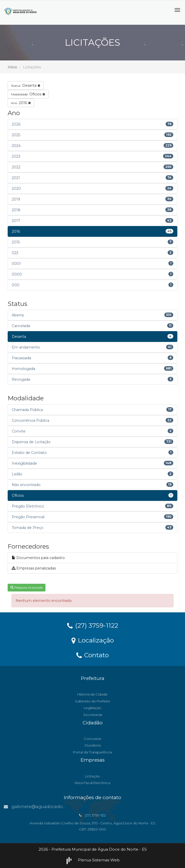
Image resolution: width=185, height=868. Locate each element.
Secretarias (93, 715)
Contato (92, 655)
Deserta (26, 85)
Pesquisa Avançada (27, 587)
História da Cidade (92, 694)
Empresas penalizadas (34, 568)
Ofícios (28, 94)
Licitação (92, 776)
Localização (93, 640)
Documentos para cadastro (38, 558)
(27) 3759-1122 (93, 625)
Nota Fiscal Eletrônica (92, 783)
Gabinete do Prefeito (93, 701)
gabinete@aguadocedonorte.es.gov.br (49, 807)
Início (12, 67)
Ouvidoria (93, 745)
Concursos (92, 739)
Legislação (92, 708)
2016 (21, 103)
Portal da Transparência (92, 752)
